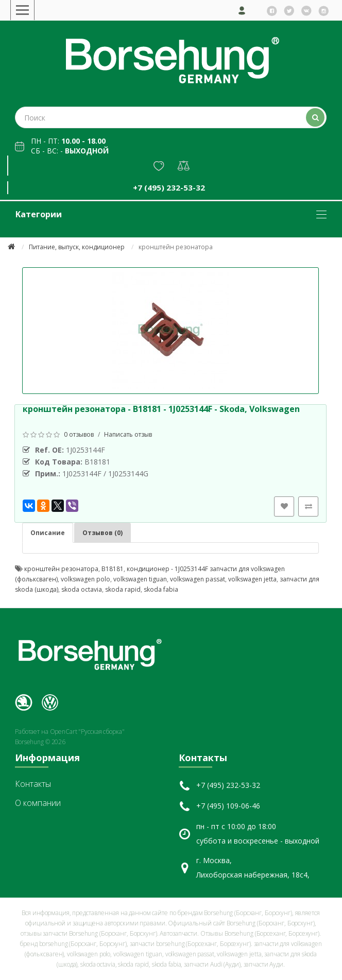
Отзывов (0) (102, 533)
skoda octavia (82, 589)
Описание (48, 533)
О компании (38, 803)
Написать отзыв (128, 434)
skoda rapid (123, 589)
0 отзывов (79, 434)
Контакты (33, 784)
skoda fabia (161, 589)
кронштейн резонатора (61, 569)
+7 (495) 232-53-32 (169, 187)
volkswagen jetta (252, 579)
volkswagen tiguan (140, 579)
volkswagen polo (85, 579)
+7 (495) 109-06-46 (228, 806)
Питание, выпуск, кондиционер (77, 247)
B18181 (113, 569)
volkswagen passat (198, 579)
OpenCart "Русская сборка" (87, 732)
